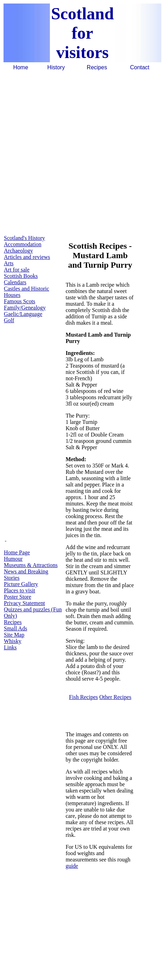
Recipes (97, 67)
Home (21, 67)
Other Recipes (115, 697)
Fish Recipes (83, 697)
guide (72, 866)
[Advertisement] (80, 152)
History (56, 67)
